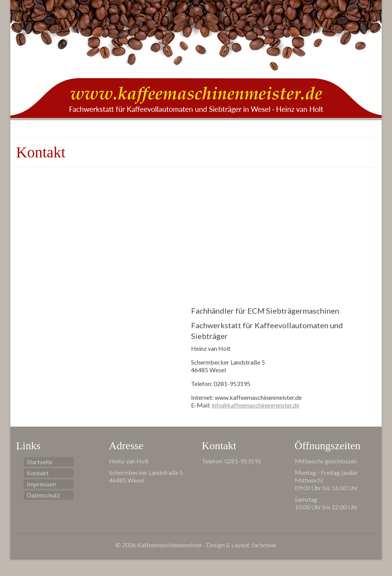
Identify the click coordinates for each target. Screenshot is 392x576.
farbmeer (264, 545)
